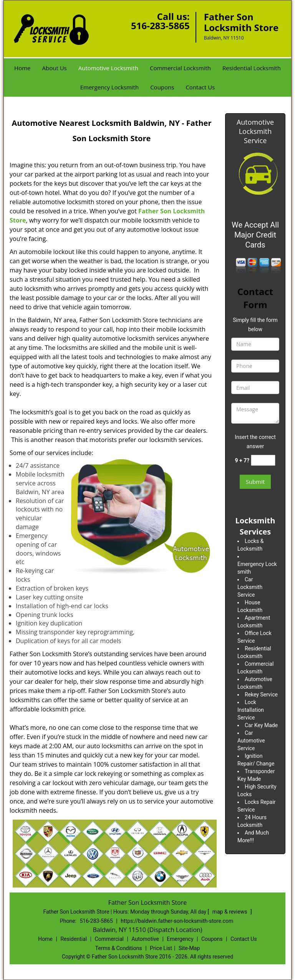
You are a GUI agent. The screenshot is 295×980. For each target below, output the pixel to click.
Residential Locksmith (252, 68)
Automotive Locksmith (108, 68)
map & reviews (230, 912)
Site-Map (189, 948)
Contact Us (200, 87)
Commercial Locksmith (180, 68)
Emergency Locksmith (109, 87)
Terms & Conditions (119, 948)
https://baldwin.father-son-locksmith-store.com (177, 921)
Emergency (180, 939)
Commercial (109, 939)
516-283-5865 (160, 26)
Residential (74, 939)
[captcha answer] (263, 460)
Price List (161, 948)
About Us (55, 68)
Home (22, 68)
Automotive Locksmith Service (255, 131)
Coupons (162, 87)
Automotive (145, 939)
